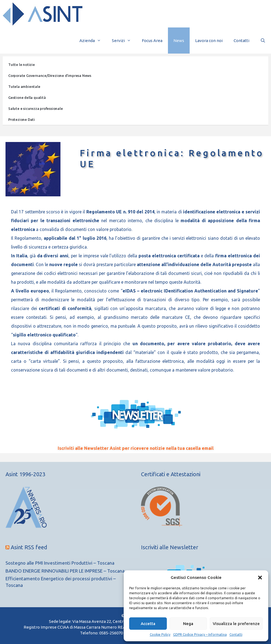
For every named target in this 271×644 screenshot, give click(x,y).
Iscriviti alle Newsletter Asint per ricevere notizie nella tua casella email (136, 448)
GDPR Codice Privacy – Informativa (200, 635)
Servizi (124, 41)
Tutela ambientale (24, 87)
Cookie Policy (160, 635)
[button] (260, 578)
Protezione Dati (22, 119)
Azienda (93, 41)
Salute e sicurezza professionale (36, 108)
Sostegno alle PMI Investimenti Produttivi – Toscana (60, 563)
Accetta (148, 624)
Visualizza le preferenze (236, 624)
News (179, 41)
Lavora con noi (209, 41)
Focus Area (152, 41)
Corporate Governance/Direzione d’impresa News (50, 76)
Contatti (236, 635)
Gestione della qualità (27, 97)
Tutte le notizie (22, 65)
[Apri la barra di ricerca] (263, 41)
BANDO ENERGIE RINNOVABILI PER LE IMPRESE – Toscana (65, 571)
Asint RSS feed (29, 547)
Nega (188, 624)
